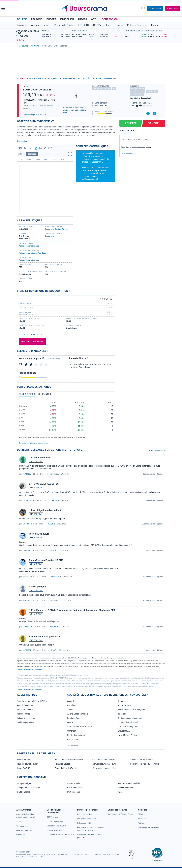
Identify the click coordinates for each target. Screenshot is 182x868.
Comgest (122, 701)
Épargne (37, 19)
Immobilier (67, 19)
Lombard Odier (74, 718)
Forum (154, 25)
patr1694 (26, 550)
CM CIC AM (73, 739)
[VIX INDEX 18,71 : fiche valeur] (112, 36)
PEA (120, 792)
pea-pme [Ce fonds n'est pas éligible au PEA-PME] (140, 89)
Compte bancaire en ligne (28, 788)
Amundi (71, 701)
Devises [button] (119, 25)
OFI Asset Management (128, 727)
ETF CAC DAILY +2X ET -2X (44, 484)
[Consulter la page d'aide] (144, 8)
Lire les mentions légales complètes (30, 669)
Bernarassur (28, 577)
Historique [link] (110, 78)
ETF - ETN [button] (83, 25)
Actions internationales (29, 260)
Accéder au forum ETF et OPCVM (32, 701)
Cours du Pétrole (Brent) (66, 768)
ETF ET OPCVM (36, 461)
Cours (21, 78)
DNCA (70, 722)
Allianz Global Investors (78, 714)
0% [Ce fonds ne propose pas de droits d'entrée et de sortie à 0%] (114, 89)
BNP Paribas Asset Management (132, 710)
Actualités (84, 78)
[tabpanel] (66, 419)
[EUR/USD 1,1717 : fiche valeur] (112, 34)
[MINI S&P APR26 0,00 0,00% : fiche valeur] (56, 34)
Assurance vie (74, 783)
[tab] (27, 395)
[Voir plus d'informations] (69, 291)
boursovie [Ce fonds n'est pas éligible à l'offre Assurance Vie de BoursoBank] (152, 92)
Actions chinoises (41, 458)
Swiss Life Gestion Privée (56, 229)
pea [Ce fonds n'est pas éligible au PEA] (132, 89)
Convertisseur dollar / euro (104, 764)
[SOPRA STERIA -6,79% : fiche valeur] (157, 36)
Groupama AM (124, 731)
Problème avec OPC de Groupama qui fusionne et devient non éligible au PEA (73, 610)
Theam (70, 710)
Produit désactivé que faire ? (45, 636)
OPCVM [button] (97, 25)
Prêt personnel (74, 792)
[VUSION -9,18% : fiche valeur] (157, 34)
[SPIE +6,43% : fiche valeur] (135, 36)
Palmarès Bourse (62, 764)
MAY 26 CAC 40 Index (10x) (27, 32)
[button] (3, 8)
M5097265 (27, 600)
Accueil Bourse (24, 760)
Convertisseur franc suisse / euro (145, 764)
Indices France (24, 714)
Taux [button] (108, 25)
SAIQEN (54, 500)
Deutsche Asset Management (131, 718)
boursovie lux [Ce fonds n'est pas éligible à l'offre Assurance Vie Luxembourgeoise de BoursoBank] (137, 92)
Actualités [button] (22, 25)
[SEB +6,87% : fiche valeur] (135, 34)
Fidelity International (76, 735)
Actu (94, 19)
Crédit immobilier (75, 788)
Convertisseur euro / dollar (104, 768)
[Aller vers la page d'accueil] (91, 8)
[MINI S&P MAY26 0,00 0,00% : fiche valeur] (56, 36)
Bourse (22, 19)
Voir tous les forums (157, 450)
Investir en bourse (125, 788)
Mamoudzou (54, 474)
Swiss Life (50, 236)
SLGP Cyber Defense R (37, 90)
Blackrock (122, 714)
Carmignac (72, 705)
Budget (51, 19)
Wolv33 (26, 524)
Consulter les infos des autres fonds (33, 443)
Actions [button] (35, 25)
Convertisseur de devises (104, 760)
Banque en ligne (24, 783)
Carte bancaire (24, 792)
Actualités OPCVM (25, 705)
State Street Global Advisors (80, 727)
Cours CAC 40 (23, 768)
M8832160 (55, 577)
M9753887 (27, 650)
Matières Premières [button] (137, 25)
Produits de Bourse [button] (64, 25)
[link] (20, 822)
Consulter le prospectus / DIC (35, 114)
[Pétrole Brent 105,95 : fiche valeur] (85, 34)
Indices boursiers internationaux (69, 760)
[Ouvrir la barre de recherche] (142, 8)
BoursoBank (110, 19)
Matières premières (26, 722)
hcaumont (27, 627)
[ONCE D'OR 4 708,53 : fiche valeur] (85, 36)
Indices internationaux (27, 718)
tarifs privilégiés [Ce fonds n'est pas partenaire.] (102, 89)
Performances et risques (42, 78)
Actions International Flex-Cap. (75, 111)
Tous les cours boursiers (28, 764)
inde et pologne (37, 587)
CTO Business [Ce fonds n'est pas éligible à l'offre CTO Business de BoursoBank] (137, 95)
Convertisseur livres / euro (142, 760)
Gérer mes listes (128, 153)
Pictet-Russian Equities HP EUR (46, 560)
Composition (68, 78)
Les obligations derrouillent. (46, 510)
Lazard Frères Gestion (127, 735)
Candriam (72, 731)
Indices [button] (47, 25)
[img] (151, 106)
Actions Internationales (29, 246)
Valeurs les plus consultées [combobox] (135, 140)
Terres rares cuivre (39, 534)
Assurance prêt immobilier (129, 783)
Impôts (83, 19)
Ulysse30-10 (28, 500)
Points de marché (25, 710)
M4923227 (27, 474)
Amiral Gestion (124, 705)
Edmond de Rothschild (128, 722)
